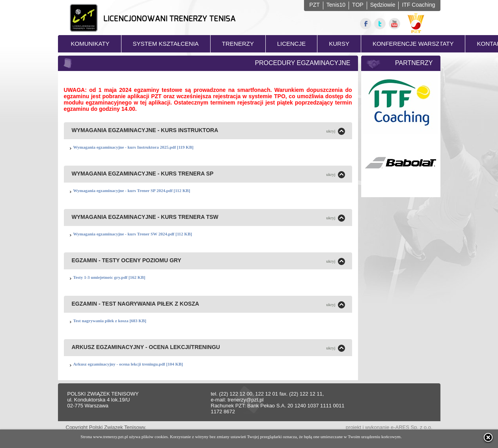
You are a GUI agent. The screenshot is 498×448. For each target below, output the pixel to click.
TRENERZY (238, 44)
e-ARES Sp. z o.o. (412, 427)
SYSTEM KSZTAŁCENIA (166, 44)
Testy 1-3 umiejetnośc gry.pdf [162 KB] (109, 277)
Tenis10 (336, 5)
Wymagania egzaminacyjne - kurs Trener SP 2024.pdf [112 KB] (132, 190)
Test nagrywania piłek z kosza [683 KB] (110, 321)
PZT (314, 5)
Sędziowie (383, 5)
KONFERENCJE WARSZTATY (413, 44)
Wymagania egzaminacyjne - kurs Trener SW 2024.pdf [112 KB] (133, 234)
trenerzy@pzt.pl (245, 400)
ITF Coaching (418, 5)
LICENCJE (292, 44)
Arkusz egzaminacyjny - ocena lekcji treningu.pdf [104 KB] (128, 364)
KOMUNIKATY (90, 44)
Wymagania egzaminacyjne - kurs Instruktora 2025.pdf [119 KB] (133, 147)
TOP (358, 5)
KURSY (339, 44)
